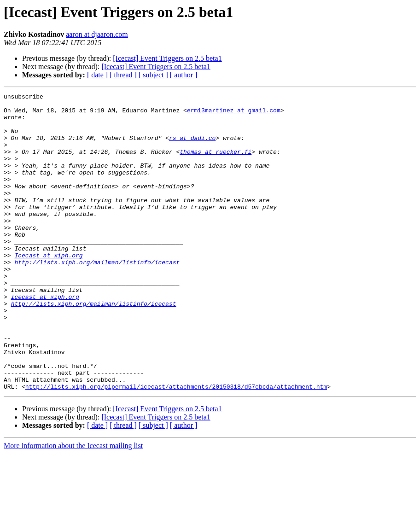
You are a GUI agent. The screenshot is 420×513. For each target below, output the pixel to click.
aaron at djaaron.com (97, 34)
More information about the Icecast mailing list (73, 505)
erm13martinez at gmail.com (234, 114)
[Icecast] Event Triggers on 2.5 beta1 (167, 58)
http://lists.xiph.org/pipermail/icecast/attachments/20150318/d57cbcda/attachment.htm (176, 446)
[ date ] (97, 75)
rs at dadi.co (192, 147)
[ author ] (184, 75)
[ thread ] (123, 75)
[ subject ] (153, 75)
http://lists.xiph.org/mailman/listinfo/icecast (97, 297)
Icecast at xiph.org (48, 288)
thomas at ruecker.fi (216, 164)
